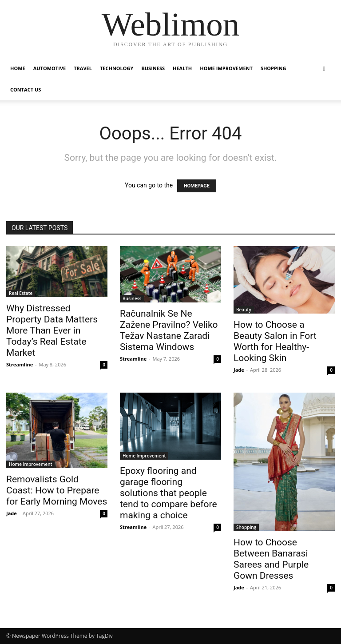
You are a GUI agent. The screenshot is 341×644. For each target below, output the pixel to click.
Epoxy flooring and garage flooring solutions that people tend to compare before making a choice (169, 493)
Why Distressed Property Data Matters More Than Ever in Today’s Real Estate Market (52, 330)
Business (153, 68)
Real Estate (21, 293)
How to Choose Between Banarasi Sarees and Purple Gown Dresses (271, 559)
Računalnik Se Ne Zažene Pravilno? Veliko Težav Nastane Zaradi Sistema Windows (169, 330)
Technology (117, 68)
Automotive (50, 68)
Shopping (274, 68)
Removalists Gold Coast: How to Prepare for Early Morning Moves (57, 490)
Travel (83, 68)
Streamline (20, 364)
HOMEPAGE (197, 186)
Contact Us (26, 89)
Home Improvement (226, 68)
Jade (239, 370)
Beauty (244, 310)
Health (182, 68)
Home (18, 68)
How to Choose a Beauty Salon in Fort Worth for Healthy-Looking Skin (275, 341)
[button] (324, 69)
